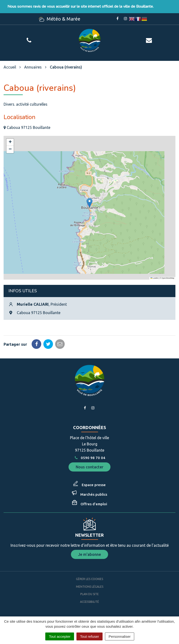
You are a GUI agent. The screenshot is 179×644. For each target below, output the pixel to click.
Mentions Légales (90, 587)
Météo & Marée (59, 19)
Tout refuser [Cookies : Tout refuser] (89, 636)
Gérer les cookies (89, 579)
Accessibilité (89, 602)
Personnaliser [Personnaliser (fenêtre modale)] (120, 636)
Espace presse (94, 485)
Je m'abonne (89, 554)
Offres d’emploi (94, 504)
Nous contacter (89, 467)
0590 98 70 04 (89, 458)
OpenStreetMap (168, 278)
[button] (89, 203)
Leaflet (154, 278)
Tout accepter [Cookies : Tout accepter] (60, 636)
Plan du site (89, 594)
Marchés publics (94, 494)
